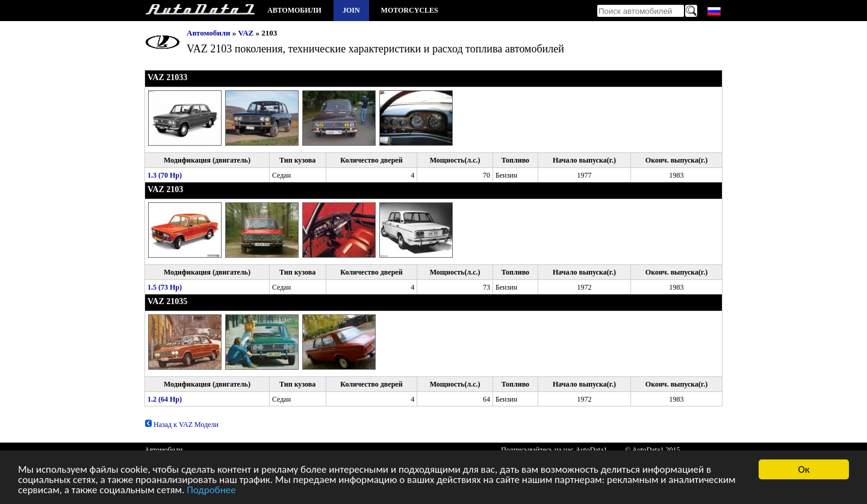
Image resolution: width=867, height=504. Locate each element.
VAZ (246, 33)
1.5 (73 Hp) (165, 287)
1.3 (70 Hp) (165, 175)
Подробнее (211, 492)
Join (351, 10)
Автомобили (294, 10)
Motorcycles (410, 10)
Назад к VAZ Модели (182, 425)
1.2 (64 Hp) (165, 399)
